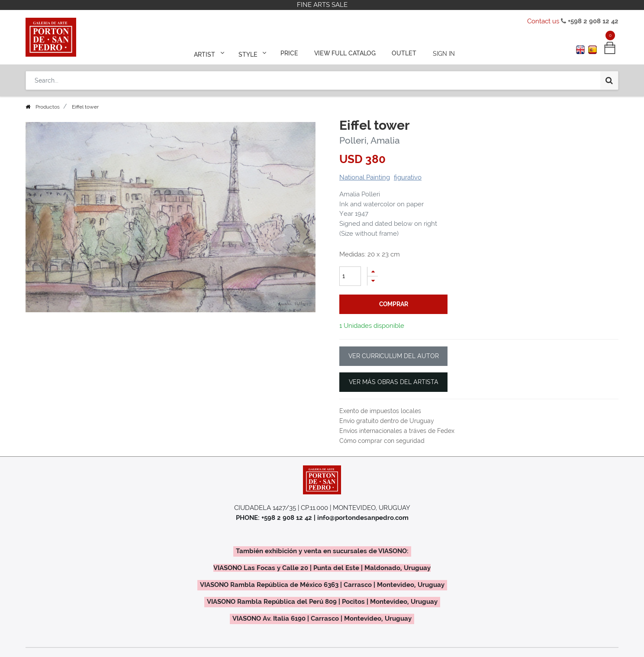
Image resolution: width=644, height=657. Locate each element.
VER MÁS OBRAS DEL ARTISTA (394, 382)
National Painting (365, 177)
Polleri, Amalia (370, 140)
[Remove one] (373, 281)
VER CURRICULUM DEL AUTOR (394, 356)
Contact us (543, 21)
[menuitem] (290, 53)
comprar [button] (394, 304)
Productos (48, 107)
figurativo (408, 177)
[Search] (609, 79)
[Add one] (373, 271)
